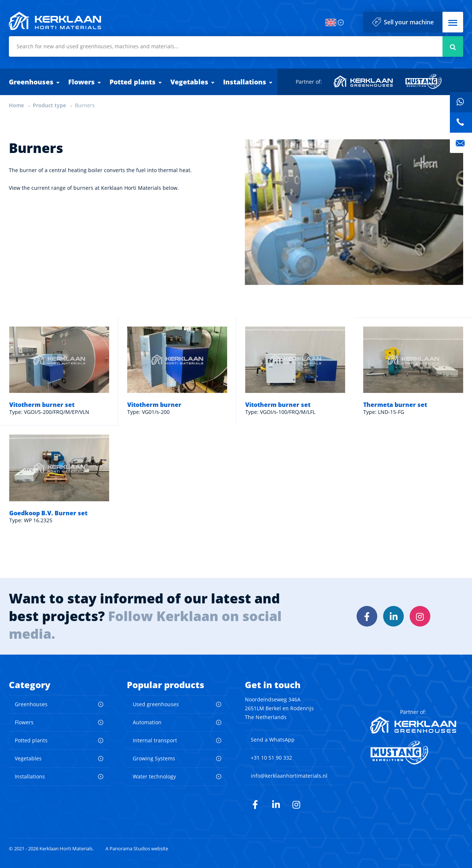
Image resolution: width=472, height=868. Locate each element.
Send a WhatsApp (273, 740)
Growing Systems (154, 758)
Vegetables (189, 82)
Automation (147, 722)
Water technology (154, 776)
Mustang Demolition (424, 81)
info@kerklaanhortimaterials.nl (289, 776)
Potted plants (133, 82)
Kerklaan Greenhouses (364, 81)
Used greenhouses (156, 704)
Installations (245, 82)
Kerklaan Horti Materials (55, 21)
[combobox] (236, 46)
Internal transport (155, 740)
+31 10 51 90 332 (271, 758)
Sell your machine (409, 22)
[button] (453, 22)
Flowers (81, 82)
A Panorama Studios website (137, 849)
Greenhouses (31, 82)
